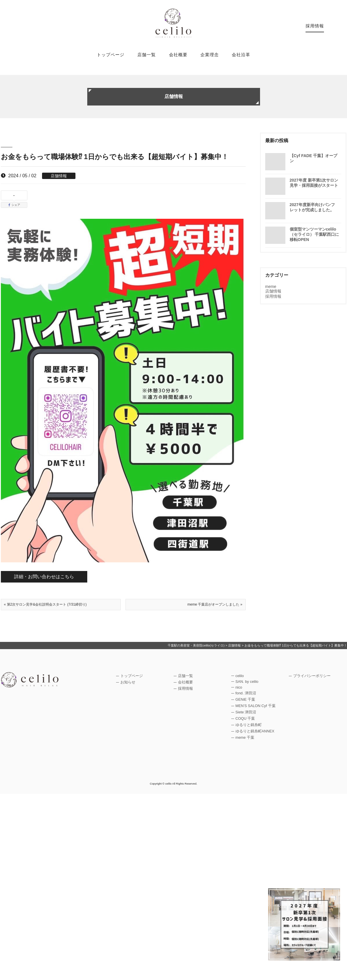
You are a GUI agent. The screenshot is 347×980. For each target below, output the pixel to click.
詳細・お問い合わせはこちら (44, 577)
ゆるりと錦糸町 (249, 725)
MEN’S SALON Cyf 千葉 (256, 706)
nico (239, 687)
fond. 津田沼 (246, 693)
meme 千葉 (245, 737)
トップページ (111, 55)
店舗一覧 (147, 55)
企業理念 (210, 55)
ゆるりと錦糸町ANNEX (255, 731)
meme (271, 287)
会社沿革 (241, 55)
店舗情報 (59, 176)
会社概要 (178, 55)
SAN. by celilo (247, 682)
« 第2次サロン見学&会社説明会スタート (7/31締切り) (45, 604)
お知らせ (128, 682)
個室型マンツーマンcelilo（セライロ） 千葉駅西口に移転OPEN (314, 234)
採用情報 (315, 26)
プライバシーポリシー (312, 676)
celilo (240, 676)
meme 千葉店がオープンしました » (215, 604)
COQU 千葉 (245, 718)
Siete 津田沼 (246, 712)
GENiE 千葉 (245, 699)
